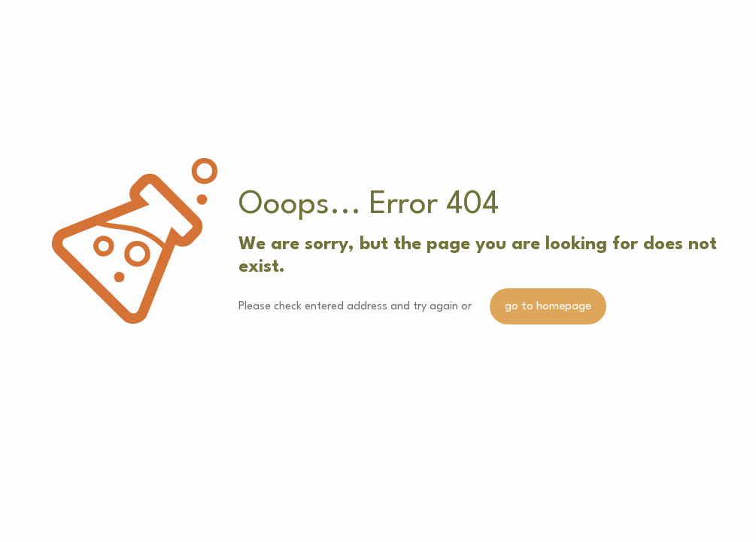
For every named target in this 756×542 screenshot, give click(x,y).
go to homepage (548, 306)
